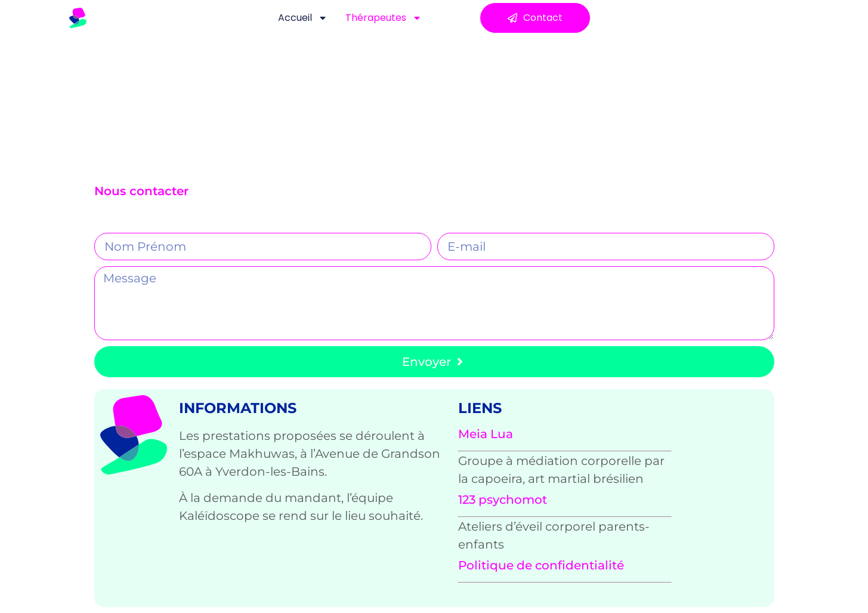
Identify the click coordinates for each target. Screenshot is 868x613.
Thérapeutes (384, 18)
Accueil (303, 18)
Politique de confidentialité (541, 565)
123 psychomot (503, 500)
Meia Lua (486, 434)
